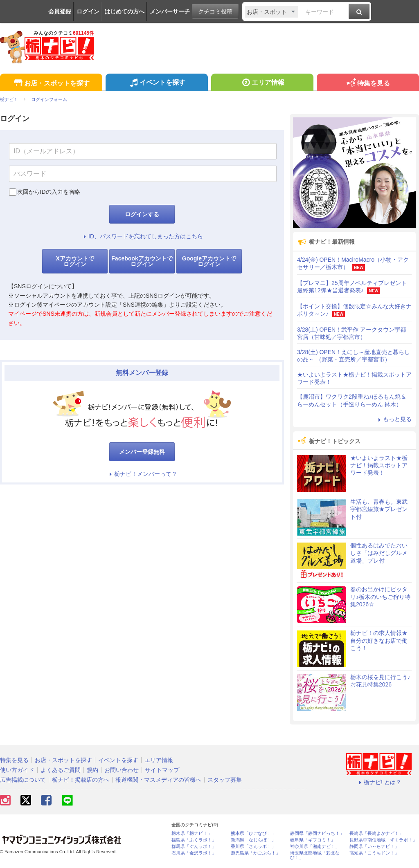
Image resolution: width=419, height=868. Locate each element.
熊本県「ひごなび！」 (253, 833)
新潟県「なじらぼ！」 (253, 840)
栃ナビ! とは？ (379, 782)
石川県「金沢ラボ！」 (194, 853)
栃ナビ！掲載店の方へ (81, 780)
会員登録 (60, 11)
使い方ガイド (17, 770)
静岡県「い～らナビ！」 (374, 847)
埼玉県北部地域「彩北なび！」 (315, 855)
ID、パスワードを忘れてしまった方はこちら (142, 236)
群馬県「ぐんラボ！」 (194, 847)
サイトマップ (162, 770)
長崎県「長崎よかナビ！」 (376, 833)
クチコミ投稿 (215, 11)
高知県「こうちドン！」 (374, 853)
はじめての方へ (124, 11)
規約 (92, 770)
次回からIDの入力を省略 (49, 192)
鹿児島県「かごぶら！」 (256, 853)
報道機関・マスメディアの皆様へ (158, 780)
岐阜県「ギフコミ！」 (313, 840)
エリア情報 (262, 83)
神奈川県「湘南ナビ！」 (315, 847)
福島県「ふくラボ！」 (194, 840)
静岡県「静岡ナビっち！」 (317, 833)
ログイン (88, 11)
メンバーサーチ (170, 11)
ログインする (142, 214)
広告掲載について (23, 780)
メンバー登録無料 (142, 452)
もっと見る (394, 419)
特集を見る (368, 84)
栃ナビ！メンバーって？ (142, 474)
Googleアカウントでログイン (209, 261)
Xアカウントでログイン (75, 261)
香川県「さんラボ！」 (253, 847)
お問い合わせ (122, 770)
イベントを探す (157, 83)
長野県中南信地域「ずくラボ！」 (383, 840)
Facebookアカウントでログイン (142, 261)
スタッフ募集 (225, 780)
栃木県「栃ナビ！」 (192, 833)
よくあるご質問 (61, 770)
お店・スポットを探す (51, 84)
